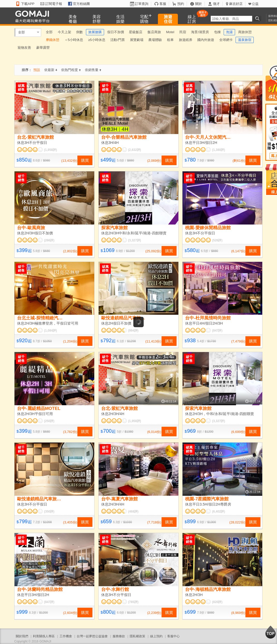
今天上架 (64, 32)
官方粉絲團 (81, 4)
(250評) (49, 421)
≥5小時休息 (97, 40)
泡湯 (229, 32)
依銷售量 (93, 70)
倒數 (79, 32)
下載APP (28, 4)
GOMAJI (34, 16)
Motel (170, 32)
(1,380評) (218, 150)
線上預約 (156, 636)
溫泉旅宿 (245, 40)
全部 (21, 32)
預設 (37, 70)
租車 (170, 40)
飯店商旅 (154, 32)
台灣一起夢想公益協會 (92, 636)
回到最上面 (271, 632)
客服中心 (173, 636)
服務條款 (119, 636)
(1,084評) (50, 331)
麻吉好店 (236, 4)
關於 (199, 4)
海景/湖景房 (200, 32)
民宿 (183, 32)
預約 (181, 4)
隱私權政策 (137, 636)
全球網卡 (226, 40)
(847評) (217, 331)
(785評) (133, 602)
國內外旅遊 (206, 40)
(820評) (217, 602)
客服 (163, 4)
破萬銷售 (21, 88)
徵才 (216, 4)
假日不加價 (116, 32)
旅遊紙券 (186, 40)
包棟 (217, 32)
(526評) (217, 240)
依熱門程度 (71, 70)
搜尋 (258, 18)
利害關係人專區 (44, 636)
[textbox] (231, 19)
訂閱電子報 (54, 4)
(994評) (133, 331)
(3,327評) (135, 240)
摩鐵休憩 (53, 40)
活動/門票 (118, 40)
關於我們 (22, 636)
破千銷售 (105, 88)
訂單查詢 (142, 4)
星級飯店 (136, 32)
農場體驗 (155, 40)
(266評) (49, 240)
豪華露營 (43, 48)
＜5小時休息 (74, 40)
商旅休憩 (245, 32)
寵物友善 (24, 48)
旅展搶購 (95, 32)
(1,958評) (50, 150)
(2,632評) (135, 150)
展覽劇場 (137, 40)
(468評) (133, 512)
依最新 (51, 70)
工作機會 (66, 636)
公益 (255, 4)
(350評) (49, 512)
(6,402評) (218, 512)
